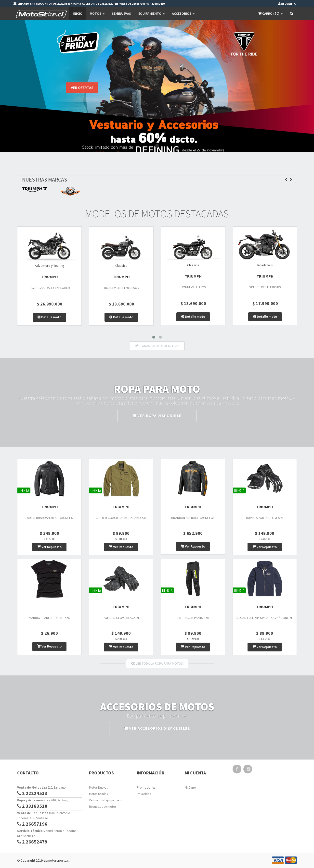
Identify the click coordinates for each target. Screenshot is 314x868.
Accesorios (183, 13)
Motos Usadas (98, 794)
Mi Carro (190, 788)
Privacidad (144, 794)
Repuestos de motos (103, 807)
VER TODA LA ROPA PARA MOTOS (157, 663)
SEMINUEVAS (121, 13)
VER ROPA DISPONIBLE (157, 416)
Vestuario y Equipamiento (106, 800)
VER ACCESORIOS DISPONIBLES (157, 728)
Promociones (146, 788)
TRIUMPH (49, 277)
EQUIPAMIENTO (151, 13)
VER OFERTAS (82, 88)
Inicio (78, 13)
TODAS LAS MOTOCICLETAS (157, 346)
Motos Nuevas (98, 788)
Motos (97, 13)
